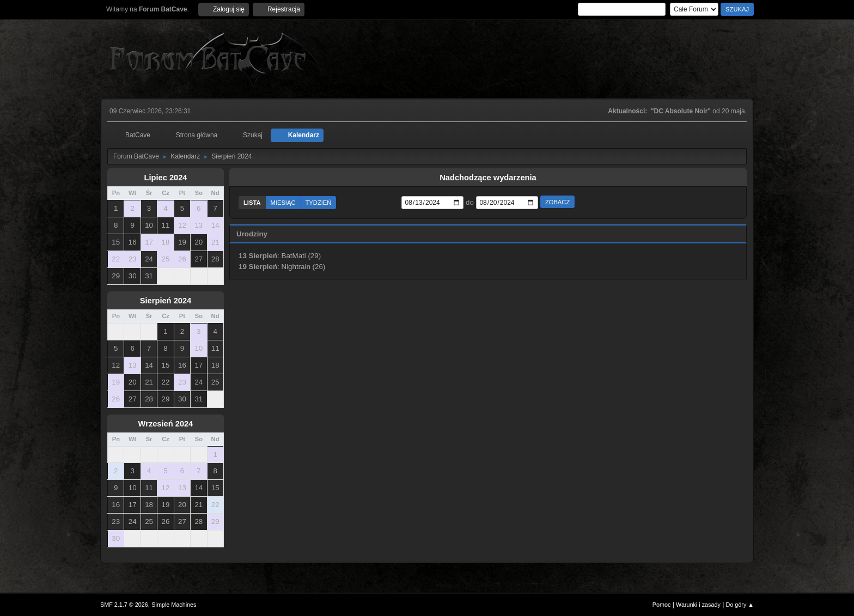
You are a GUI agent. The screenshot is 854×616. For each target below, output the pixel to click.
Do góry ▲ (740, 605)
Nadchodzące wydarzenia (488, 178)
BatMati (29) (301, 256)
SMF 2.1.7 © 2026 (124, 605)
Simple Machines (174, 605)
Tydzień (319, 203)
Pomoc (662, 605)
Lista (252, 203)
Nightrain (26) (304, 267)
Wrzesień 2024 (166, 424)
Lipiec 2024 (165, 178)
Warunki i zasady (698, 605)
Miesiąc (283, 203)
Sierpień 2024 (166, 301)
